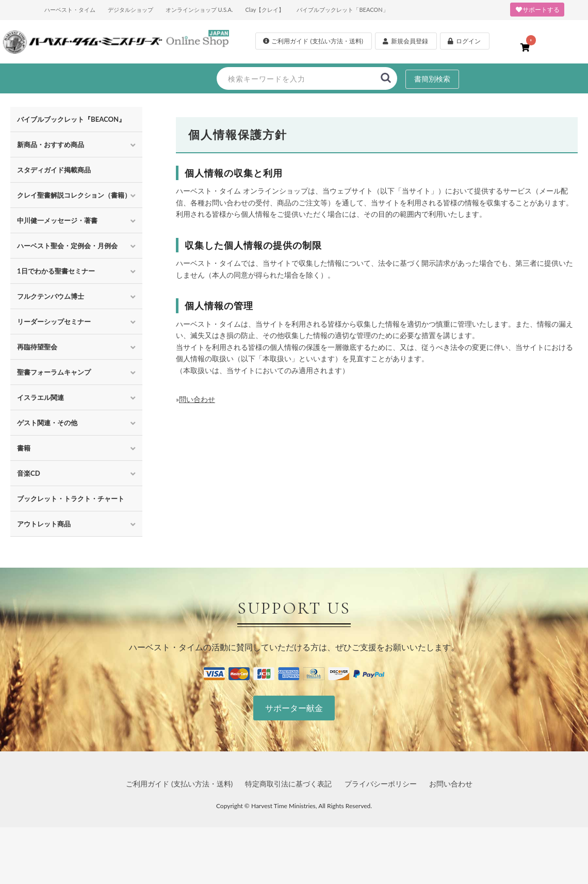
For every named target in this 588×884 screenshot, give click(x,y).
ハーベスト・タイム (70, 10)
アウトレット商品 (44, 524)
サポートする (537, 10)
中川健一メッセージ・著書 (57, 220)
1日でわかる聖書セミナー (56, 271)
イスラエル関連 (40, 397)
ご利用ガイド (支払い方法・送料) (179, 784)
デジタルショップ (130, 10)
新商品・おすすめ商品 (51, 144)
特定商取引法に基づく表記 (288, 784)
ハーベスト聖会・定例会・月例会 (67, 246)
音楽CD (29, 473)
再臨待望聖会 (37, 347)
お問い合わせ (451, 784)
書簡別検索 (432, 79)
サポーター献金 (294, 708)
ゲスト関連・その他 (47, 423)
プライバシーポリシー (381, 784)
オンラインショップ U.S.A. (199, 10)
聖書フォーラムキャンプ (54, 372)
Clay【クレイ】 (265, 10)
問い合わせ (197, 399)
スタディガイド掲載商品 (54, 170)
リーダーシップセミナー (54, 322)
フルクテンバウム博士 (51, 296)
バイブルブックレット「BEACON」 (342, 10)
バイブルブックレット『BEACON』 (71, 119)
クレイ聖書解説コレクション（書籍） (74, 195)
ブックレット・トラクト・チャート (71, 499)
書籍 (24, 448)
